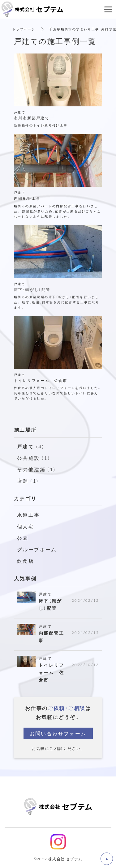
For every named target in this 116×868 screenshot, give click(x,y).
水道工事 (28, 515)
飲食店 (26, 561)
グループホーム (37, 549)
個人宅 (26, 526)
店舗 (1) (28, 481)
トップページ (24, 29)
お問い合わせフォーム (58, 733)
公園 (23, 538)
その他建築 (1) (36, 469)
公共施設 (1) (33, 458)
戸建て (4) (31, 446)
